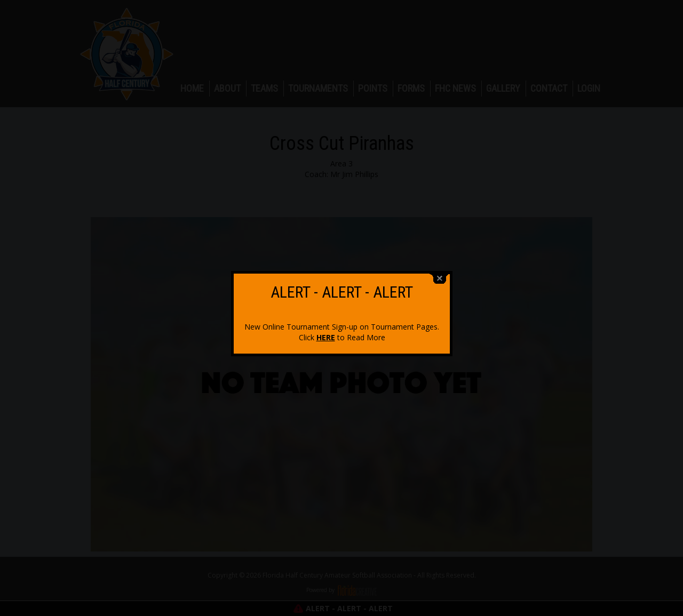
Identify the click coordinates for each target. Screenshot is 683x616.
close (440, 277)
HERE (326, 336)
